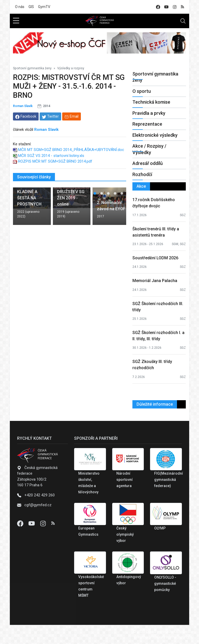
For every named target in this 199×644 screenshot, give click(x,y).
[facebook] (158, 7)
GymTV (44, 7)
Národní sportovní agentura (125, 480)
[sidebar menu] (16, 21)
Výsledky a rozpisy (71, 68)
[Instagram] (44, 523)
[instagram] (175, 7)
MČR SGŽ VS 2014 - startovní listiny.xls (51, 156)
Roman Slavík (23, 106)
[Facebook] (21, 523)
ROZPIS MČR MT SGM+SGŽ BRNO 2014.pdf (55, 161)
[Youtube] (32, 523)
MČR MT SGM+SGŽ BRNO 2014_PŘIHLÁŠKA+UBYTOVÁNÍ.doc (71, 150)
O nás (20, 7)
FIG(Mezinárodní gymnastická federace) (169, 480)
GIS (31, 7)
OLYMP (160, 528)
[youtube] (166, 7)
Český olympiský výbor (125, 534)
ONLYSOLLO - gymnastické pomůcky (165, 584)
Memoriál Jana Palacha (155, 281)
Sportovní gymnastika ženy (32, 68)
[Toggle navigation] (183, 21)
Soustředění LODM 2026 (155, 258)
